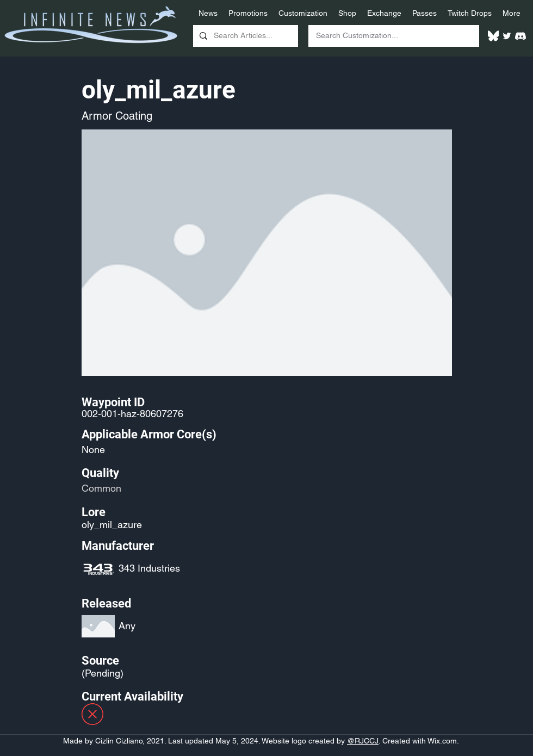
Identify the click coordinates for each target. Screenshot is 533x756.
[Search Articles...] (244, 36)
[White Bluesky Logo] (493, 36)
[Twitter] (507, 36)
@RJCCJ (363, 741)
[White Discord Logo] (520, 36)
